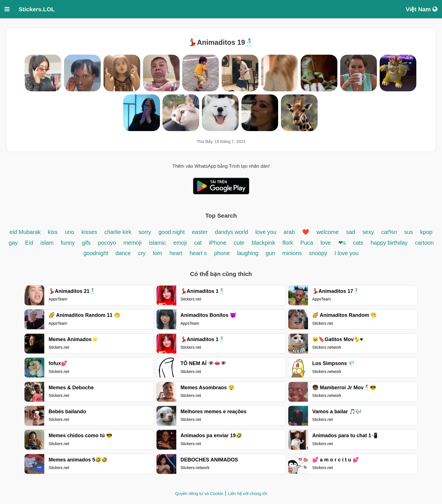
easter (200, 232)
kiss (52, 232)
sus (409, 232)
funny (69, 243)
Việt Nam (422, 9)
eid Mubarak (26, 232)
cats (358, 243)
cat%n (389, 232)
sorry (145, 232)
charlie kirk (118, 232)
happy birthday (389, 243)
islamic (158, 243)
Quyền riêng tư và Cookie (199, 493)
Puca (307, 243)
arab (289, 232)
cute (239, 243)
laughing (249, 253)
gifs (86, 243)
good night (172, 232)
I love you (347, 253)
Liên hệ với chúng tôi (247, 493)
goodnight (97, 253)
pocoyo (107, 243)
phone (222, 253)
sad (351, 232)
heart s (198, 253)
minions (292, 253)
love (326, 243)
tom (158, 253)
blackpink (263, 243)
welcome (328, 232)
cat (198, 243)
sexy (368, 232)
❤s (342, 243)
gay (13, 243)
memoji (132, 243)
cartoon (424, 243)
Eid (30, 243)
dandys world (232, 232)
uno (70, 232)
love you (267, 232)
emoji (180, 243)
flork (288, 243)
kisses (90, 232)
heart (176, 253)
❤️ (306, 232)
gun (270, 253)
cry (142, 253)
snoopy (319, 253)
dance (124, 253)
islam (47, 243)
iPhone (219, 243)
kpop (426, 232)
